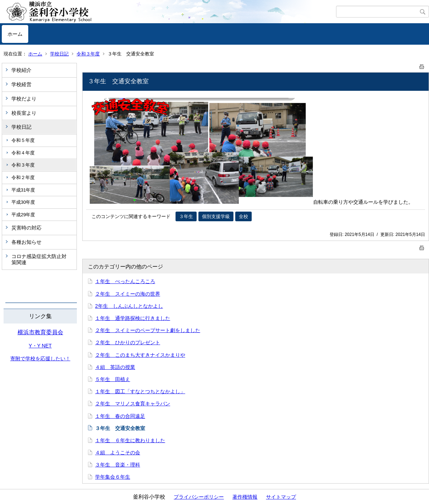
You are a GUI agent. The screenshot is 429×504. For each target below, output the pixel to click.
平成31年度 (23, 190)
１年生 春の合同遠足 (120, 416)
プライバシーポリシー (199, 497)
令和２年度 (23, 177)
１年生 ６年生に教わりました (130, 440)
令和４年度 (23, 153)
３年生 (186, 216)
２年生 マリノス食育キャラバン (133, 404)
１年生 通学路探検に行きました (133, 318)
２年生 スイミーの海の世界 (128, 294)
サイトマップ (281, 497)
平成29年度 (23, 215)
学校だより (24, 99)
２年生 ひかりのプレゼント (128, 342)
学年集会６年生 (113, 477)
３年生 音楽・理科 (118, 465)
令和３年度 (88, 54)
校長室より (24, 113)
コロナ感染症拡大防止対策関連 (39, 259)
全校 (243, 216)
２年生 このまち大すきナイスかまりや (140, 355)
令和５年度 (23, 140)
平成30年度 (23, 202)
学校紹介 (21, 70)
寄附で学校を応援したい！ (40, 359)
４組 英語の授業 (115, 367)
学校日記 (59, 54)
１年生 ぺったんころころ (125, 281)
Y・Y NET (40, 346)
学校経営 (21, 84)
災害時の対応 (26, 228)
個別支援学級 (216, 216)
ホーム (15, 34)
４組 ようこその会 (118, 453)
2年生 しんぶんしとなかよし (129, 306)
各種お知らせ (26, 242)
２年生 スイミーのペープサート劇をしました (148, 330)
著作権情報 (245, 497)
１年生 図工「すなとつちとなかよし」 (140, 391)
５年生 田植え (113, 379)
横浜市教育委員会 (40, 332)
